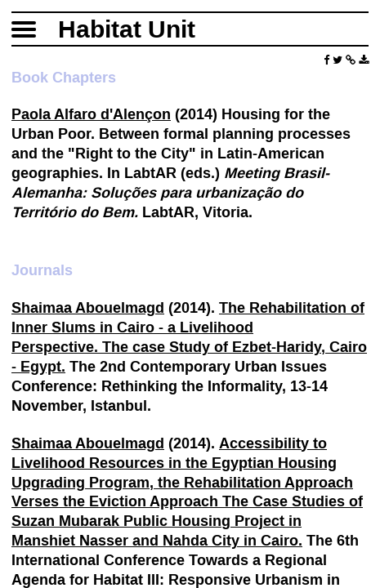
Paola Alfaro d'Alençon (91, 114)
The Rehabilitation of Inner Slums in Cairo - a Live (188, 317)
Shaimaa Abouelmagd (88, 307)
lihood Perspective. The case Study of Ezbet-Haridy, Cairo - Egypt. (189, 347)
